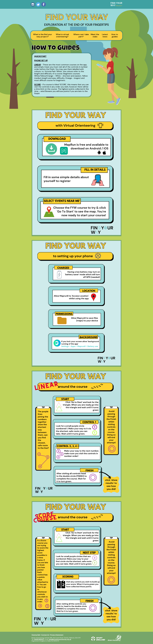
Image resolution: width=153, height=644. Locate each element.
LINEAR (38, 65)
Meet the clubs (95, 35)
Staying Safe (36, 635)
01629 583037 (39, 639)
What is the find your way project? (43, 35)
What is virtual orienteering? (62, 35)
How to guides (115, 35)
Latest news (105, 35)
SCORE (37, 85)
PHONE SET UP (41, 60)
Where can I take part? (81, 35)
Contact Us (45, 635)
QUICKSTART (40, 56)
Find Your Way (76, 17)
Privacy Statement (57, 635)
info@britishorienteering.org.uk (60, 639)
